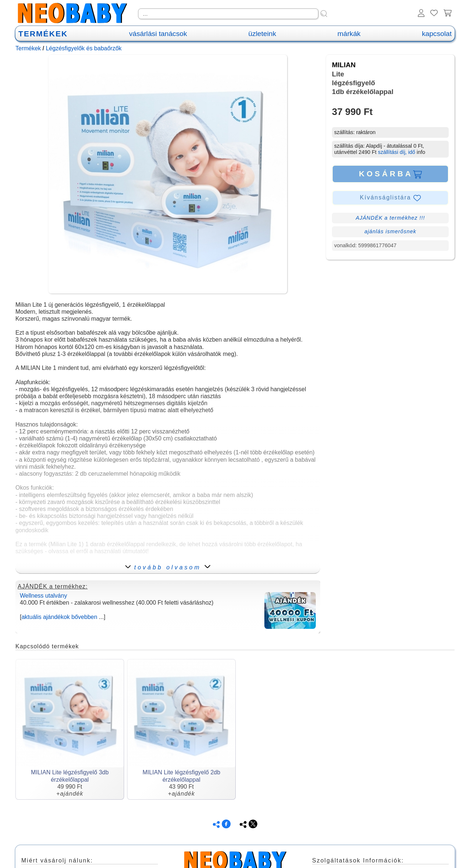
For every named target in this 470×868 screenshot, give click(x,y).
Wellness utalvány (44, 596)
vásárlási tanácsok (158, 34)
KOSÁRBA (390, 174)
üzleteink (262, 34)
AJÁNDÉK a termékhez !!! (391, 218)
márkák (349, 34)
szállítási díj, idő (397, 152)
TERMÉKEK (43, 34)
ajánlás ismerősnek (390, 231)
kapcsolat (437, 34)
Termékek (28, 48)
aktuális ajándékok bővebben (59, 617)
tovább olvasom (168, 567)
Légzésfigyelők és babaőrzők (84, 48)
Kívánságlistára (390, 198)
